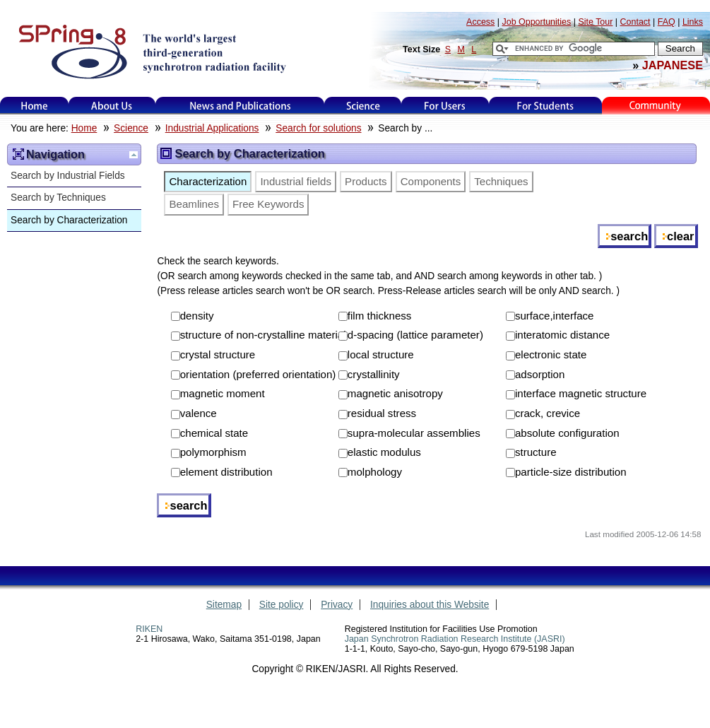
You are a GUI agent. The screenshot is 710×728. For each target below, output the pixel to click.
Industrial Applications (212, 128)
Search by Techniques (58, 198)
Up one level (134, 155)
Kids (656, 106)
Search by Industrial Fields (68, 176)
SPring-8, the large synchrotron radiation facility (151, 51)
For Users (445, 106)
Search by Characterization (69, 220)
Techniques (501, 181)
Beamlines (194, 204)
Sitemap (224, 605)
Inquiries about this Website (430, 605)
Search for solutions (318, 128)
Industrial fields (296, 181)
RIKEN (149, 629)
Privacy (337, 605)
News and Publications (240, 106)
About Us (112, 106)
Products (366, 181)
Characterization (208, 181)
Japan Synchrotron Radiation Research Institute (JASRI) (455, 639)
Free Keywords (268, 204)
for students (545, 106)
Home (35, 106)
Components (431, 181)
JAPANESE (673, 65)
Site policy (282, 605)
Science (363, 106)
